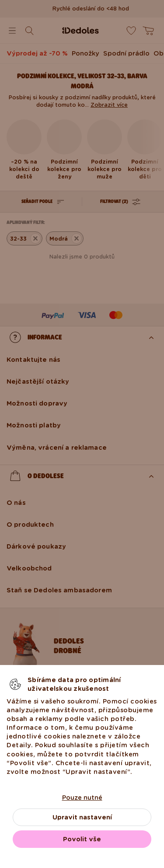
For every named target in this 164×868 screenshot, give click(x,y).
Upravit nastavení (82, 817)
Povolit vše (82, 839)
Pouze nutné (82, 798)
